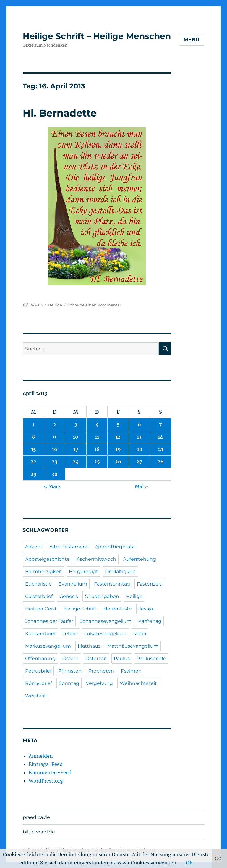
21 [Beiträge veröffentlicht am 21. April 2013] (161, 449)
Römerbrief (39, 683)
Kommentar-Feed (50, 772)
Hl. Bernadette (60, 113)
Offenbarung (40, 658)
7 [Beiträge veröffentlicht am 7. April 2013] (160, 424)
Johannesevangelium (106, 621)
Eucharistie (38, 584)
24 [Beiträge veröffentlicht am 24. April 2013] (76, 462)
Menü (192, 39)
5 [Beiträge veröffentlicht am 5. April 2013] (118, 424)
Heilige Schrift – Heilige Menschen (97, 36)
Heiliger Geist (41, 609)
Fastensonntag (112, 584)
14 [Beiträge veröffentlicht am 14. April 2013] (160, 437)
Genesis (69, 596)
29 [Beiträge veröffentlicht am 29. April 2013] (34, 474)
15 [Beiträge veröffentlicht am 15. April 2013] (34, 449)
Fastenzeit (149, 584)
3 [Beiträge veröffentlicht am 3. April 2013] (76, 424)
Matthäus (89, 646)
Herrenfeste (118, 609)
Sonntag (69, 683)
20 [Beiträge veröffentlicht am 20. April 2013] (139, 449)
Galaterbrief (39, 596)
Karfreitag (150, 621)
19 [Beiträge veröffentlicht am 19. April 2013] (118, 449)
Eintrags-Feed (46, 764)
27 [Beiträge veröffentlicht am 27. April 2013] (139, 462)
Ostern (70, 658)
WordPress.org (46, 781)
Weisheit (36, 696)
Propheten (101, 671)
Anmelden (41, 756)
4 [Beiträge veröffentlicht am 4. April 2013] (97, 424)
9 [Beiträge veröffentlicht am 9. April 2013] (55, 437)
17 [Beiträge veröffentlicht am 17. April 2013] (76, 449)
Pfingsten (70, 671)
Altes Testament (69, 547)
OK (189, 863)
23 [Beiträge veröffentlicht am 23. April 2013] (55, 462)
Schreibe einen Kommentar (94, 305)
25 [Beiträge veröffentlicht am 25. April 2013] (97, 462)
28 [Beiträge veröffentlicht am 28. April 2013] (160, 462)
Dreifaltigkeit (120, 572)
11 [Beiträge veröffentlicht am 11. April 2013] (97, 437)
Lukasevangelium (105, 634)
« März (52, 486)
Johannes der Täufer (49, 621)
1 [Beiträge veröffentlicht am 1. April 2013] (34, 424)
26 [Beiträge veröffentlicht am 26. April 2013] (118, 462)
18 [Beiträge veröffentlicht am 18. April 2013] (97, 449)
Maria (140, 634)
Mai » (141, 486)
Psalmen (131, 671)
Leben (70, 634)
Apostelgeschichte (47, 559)
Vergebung (99, 683)
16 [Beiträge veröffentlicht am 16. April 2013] (55, 449)
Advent (34, 547)
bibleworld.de (39, 832)
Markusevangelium (48, 646)
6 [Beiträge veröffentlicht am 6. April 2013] (139, 424)
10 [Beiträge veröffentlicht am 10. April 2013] (76, 437)
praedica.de (36, 817)
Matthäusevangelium (133, 646)
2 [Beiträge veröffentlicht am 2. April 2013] (55, 424)
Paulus (122, 658)
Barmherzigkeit (44, 572)
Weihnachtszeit (138, 683)
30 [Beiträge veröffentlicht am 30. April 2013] (55, 474)
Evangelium (73, 584)
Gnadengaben (102, 596)
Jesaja (146, 609)
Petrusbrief (38, 671)
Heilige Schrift (80, 609)
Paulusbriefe (151, 658)
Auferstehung (140, 559)
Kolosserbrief (40, 634)
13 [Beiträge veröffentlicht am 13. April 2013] (139, 437)
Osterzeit (96, 658)
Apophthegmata (115, 547)
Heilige (55, 305)
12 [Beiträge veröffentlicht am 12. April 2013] (118, 437)
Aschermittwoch (96, 559)
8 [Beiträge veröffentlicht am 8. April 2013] (33, 437)
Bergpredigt (83, 572)
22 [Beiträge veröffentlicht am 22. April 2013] (33, 462)
